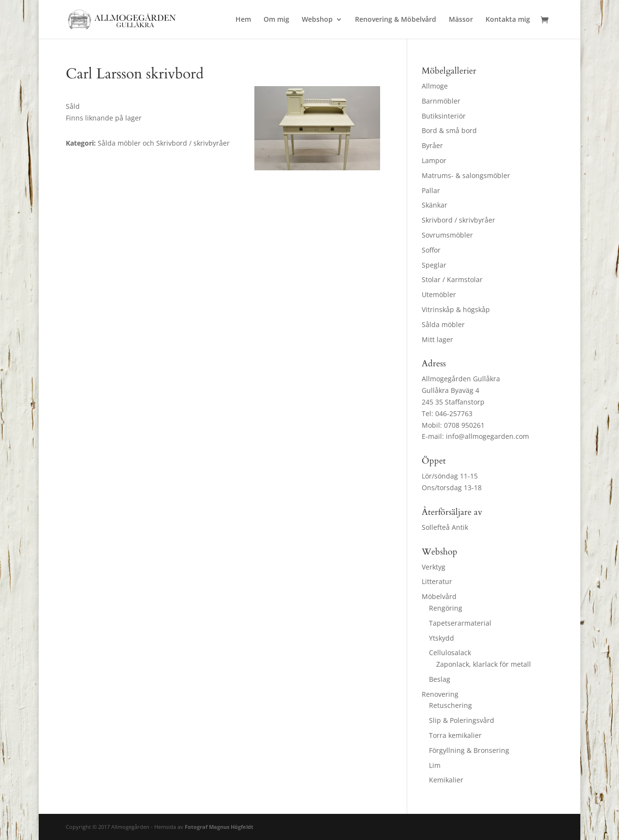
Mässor (461, 20)
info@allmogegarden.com (487, 436)
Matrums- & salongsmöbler (466, 175)
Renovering (440, 694)
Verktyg (434, 567)
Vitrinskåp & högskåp (456, 309)
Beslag (440, 679)
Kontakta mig (508, 20)
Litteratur (437, 581)
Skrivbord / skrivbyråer (458, 220)
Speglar (434, 265)
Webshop (317, 20)
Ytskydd (442, 638)
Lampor (434, 160)
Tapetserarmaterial (460, 623)
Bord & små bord (449, 130)
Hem (243, 20)
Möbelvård (439, 596)
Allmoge (435, 86)
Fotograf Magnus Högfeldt (219, 827)
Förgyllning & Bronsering (469, 750)
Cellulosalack (450, 652)
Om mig (276, 20)
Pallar (431, 190)
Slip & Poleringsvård (462, 720)
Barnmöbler (441, 101)
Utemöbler (439, 294)
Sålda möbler (443, 324)
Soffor (431, 250)
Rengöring (446, 608)
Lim (435, 765)
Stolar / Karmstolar (452, 279)
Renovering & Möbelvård (396, 20)
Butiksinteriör (444, 116)
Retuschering (450, 705)
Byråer (432, 145)
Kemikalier (446, 780)
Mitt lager (437, 339)
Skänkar (435, 205)
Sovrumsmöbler (447, 235)
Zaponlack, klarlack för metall (484, 664)
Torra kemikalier (455, 735)
